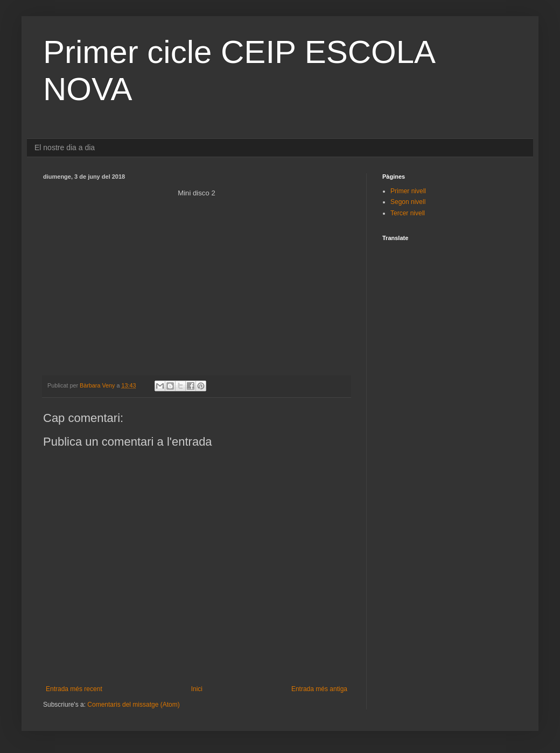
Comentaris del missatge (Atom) (133, 705)
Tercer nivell (408, 213)
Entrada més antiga (319, 689)
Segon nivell (408, 202)
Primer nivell (408, 191)
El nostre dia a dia (65, 147)
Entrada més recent (74, 689)
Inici (197, 689)
